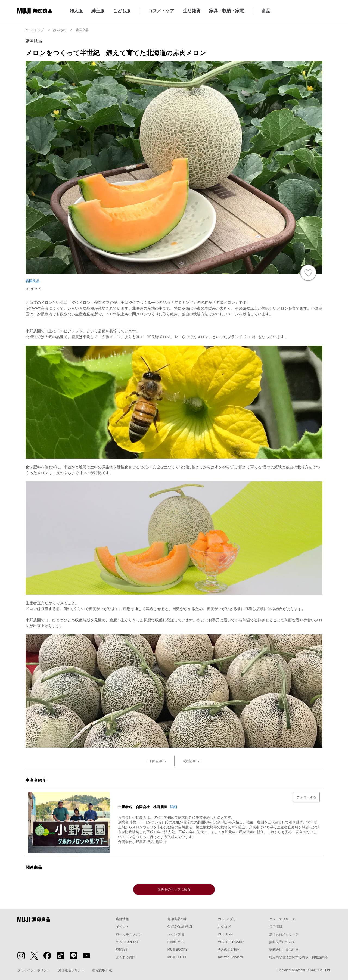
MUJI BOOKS (178, 950)
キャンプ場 (176, 934)
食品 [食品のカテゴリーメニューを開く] (266, 11)
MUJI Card (225, 934)
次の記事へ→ (192, 761)
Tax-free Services (230, 957)
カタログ (224, 927)
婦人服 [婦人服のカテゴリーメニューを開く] (76, 11)
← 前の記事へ (156, 761)
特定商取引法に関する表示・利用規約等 (299, 957)
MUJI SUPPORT (128, 942)
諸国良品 (33, 281)
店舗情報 (122, 919)
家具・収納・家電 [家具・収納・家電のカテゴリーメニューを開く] (226, 11)
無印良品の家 (177, 919)
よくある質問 (126, 957)
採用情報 (276, 927)
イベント (122, 927)
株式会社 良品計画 (284, 950)
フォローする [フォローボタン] (306, 797)
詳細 (173, 807)
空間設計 (122, 950)
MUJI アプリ (227, 919)
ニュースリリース (282, 919)
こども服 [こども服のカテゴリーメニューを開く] (122, 11)
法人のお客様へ (229, 950)
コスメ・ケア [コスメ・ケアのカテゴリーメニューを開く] (161, 11)
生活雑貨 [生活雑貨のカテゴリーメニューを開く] (192, 11)
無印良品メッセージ (284, 934)
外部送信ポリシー (71, 970)
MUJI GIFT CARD (231, 942)
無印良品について (282, 942)
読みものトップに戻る (174, 889)
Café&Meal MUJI (180, 927)
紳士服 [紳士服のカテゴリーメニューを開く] (98, 11)
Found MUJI (176, 942)
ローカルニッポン (129, 934)
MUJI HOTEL (177, 957)
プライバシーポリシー (34, 970)
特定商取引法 (102, 970)
